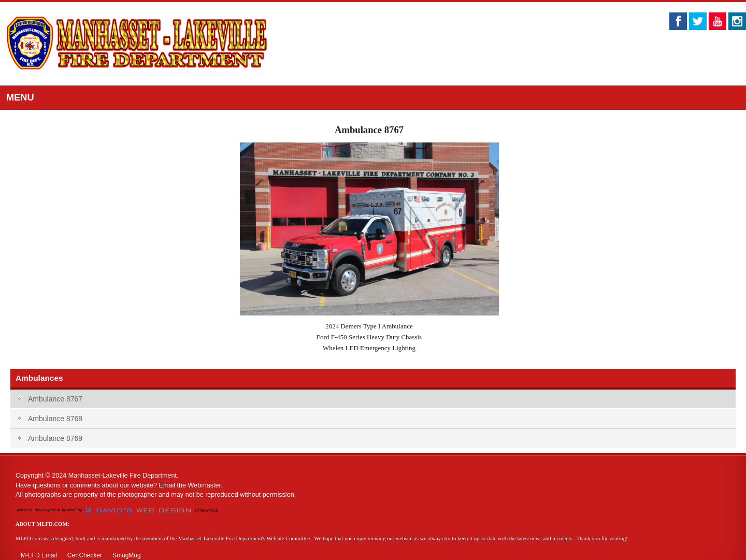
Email (167, 485)
